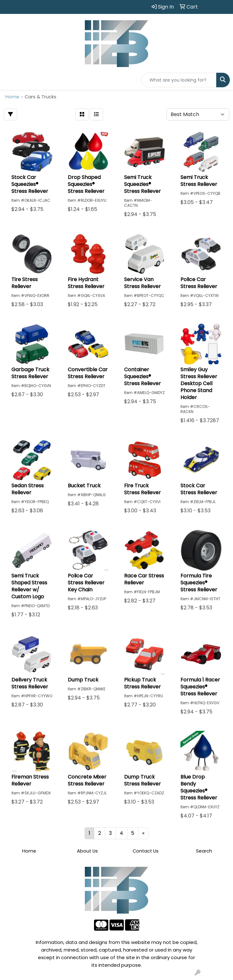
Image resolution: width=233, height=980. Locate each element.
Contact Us (146, 851)
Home (29, 851)
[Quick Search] (179, 80)
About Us (87, 851)
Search (204, 851)
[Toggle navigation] (10, 80)
